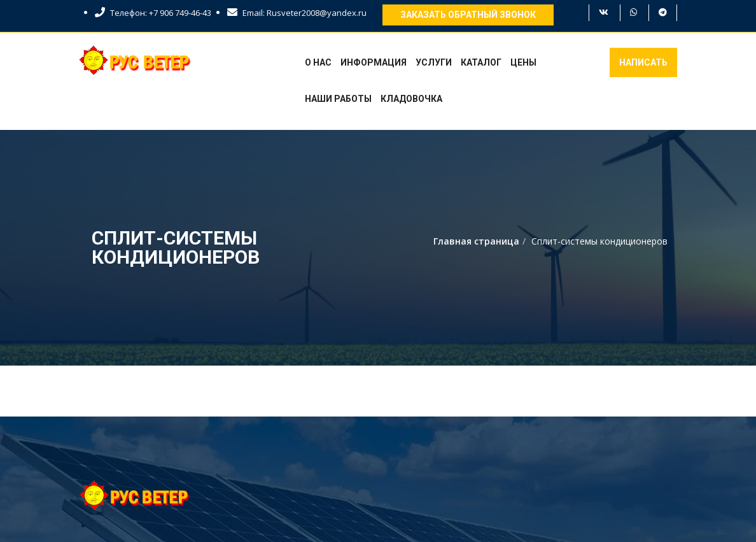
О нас (318, 62)
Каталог (481, 62)
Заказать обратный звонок (468, 15)
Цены (523, 62)
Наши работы (338, 99)
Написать (643, 62)
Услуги (434, 62)
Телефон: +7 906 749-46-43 (153, 13)
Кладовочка (411, 99)
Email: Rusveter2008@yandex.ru (297, 13)
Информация (374, 62)
